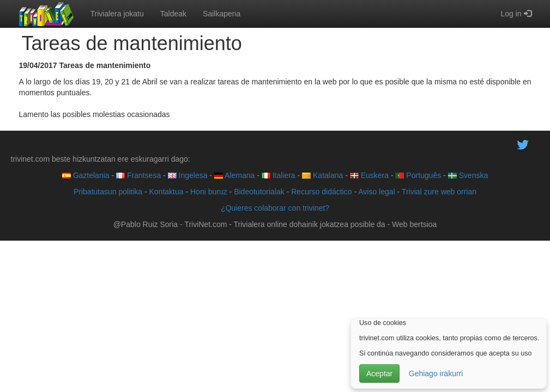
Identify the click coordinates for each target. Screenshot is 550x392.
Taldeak (173, 14)
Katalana (322, 175)
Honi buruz (209, 192)
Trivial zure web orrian (439, 192)
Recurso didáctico (321, 192)
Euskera (369, 175)
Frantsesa (138, 175)
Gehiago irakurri (436, 373)
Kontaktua (166, 192)
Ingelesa (188, 175)
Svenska (468, 175)
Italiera (279, 175)
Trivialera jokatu (117, 14)
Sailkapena (222, 14)
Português (418, 175)
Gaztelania (86, 175)
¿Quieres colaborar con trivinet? (275, 208)
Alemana (234, 175)
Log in (516, 14)
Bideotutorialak (259, 192)
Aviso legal (376, 192)
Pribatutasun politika (108, 192)
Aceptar (379, 373)
